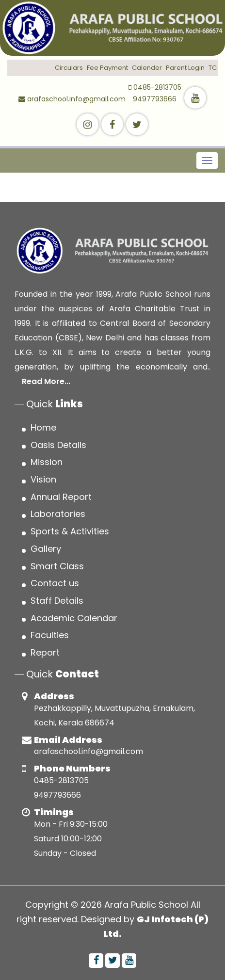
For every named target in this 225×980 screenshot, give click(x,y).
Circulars (69, 68)
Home (43, 427)
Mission (47, 462)
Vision (43, 479)
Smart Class (57, 566)
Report (45, 652)
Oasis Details (58, 445)
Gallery (46, 549)
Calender (147, 68)
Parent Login (185, 68)
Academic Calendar (74, 618)
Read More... (46, 381)
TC (213, 68)
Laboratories (58, 514)
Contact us (55, 583)
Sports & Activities (70, 531)
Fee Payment (107, 68)
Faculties (50, 635)
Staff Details (57, 601)
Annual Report (61, 497)
